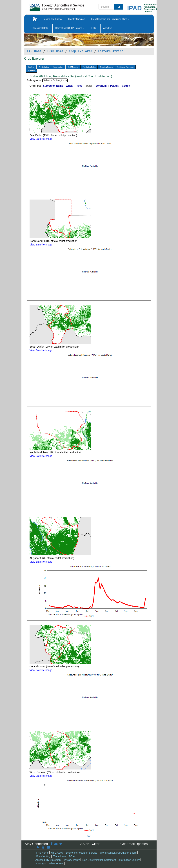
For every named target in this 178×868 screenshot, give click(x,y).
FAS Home (34, 51)
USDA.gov (57, 853)
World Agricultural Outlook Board (118, 853)
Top (89, 836)
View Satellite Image (41, 139)
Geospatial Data (41, 28)
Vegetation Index (89, 67)
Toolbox (31, 67)
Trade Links (60, 856)
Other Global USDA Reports (70, 28)
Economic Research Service (81, 853)
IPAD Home (55, 51)
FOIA (72, 856)
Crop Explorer (80, 51)
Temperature (58, 67)
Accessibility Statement (48, 860)
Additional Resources (125, 67)
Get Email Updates (134, 844)
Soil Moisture (73, 67)
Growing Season (106, 67)
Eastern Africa (111, 51)
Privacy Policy (72, 860)
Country (31, 71)
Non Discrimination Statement (99, 860)
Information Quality (129, 860)
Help (94, 28)
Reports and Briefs (53, 19)
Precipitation (44, 67)
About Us (108, 28)
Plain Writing (43, 856)
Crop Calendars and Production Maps (110, 19)
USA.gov (41, 863)
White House (56, 863)
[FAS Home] (48, 6)
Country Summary (77, 19)
